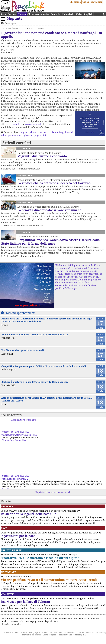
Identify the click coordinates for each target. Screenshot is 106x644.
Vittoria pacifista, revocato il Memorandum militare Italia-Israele (49, 580)
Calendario (68, 14)
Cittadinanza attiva (38, 14)
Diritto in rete (11, 550)
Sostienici (96, 2)
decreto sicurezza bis (42, 132)
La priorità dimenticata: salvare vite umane (49, 210)
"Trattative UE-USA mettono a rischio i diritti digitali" (41, 558)
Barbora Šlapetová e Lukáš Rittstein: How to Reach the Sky (35, 382)
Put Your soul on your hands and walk (23, 350)
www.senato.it (15, 124)
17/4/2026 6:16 (22, 476)
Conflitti (8, 594)
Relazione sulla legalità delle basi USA (29, 514)
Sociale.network (12, 415)
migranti (24, 132)
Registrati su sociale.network (53, 492)
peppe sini (40, 135)
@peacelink (7, 432)
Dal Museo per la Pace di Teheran (25, 602)
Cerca (86, 2)
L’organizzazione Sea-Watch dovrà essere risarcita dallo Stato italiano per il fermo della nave (50, 242)
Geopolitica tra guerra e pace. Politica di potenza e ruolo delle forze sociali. (44, 366)
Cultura (12, 14)
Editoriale (25, 175)
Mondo (22, 14)
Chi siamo (75, 2)
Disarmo (7, 506)
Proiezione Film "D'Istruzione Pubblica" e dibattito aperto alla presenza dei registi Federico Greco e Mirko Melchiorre (48, 320)
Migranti (14, 18)
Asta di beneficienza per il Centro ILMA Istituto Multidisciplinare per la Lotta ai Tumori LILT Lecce (47, 399)
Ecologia (56, 14)
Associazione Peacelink (24, 420)
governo (29, 135)
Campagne (10, 23)
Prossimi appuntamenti (20, 313)
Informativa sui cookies (32, 635)
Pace (3, 14)
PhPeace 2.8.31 (77, 633)
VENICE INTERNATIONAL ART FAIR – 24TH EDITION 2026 (35, 334)
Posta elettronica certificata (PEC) (72, 635)
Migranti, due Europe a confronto (42, 156)
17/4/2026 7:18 (22, 432)
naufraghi (60, 132)
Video (79, 14)
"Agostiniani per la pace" (18, 536)
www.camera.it (33, 124)
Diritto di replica (49, 635)
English (88, 14)
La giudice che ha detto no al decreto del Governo (54, 183)
